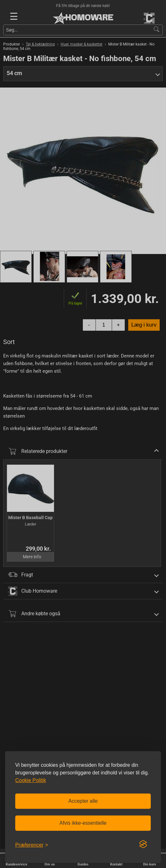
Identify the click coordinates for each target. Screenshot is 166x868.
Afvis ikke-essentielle (83, 823)
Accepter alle (83, 801)
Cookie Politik (31, 780)
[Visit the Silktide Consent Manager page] (143, 844)
